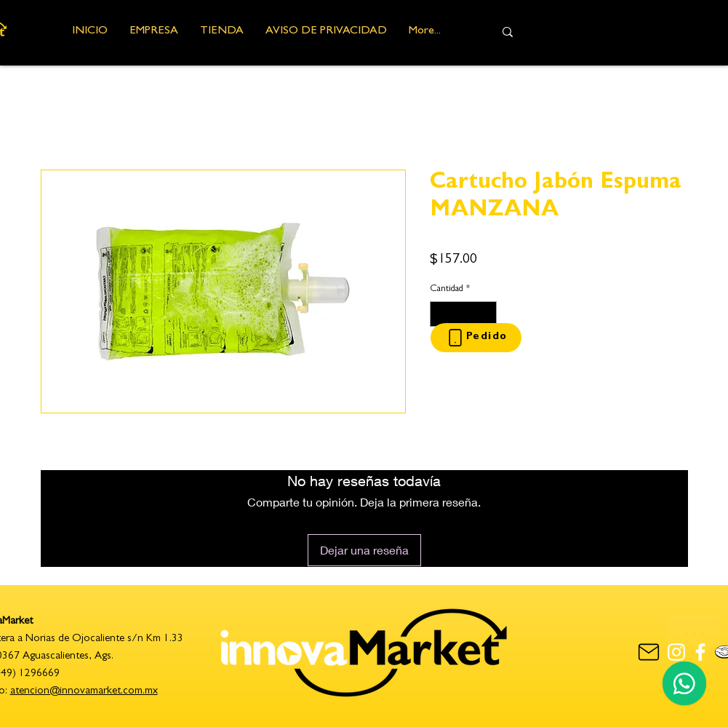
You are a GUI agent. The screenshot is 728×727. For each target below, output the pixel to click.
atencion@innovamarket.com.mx (84, 692)
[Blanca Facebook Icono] (700, 652)
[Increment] (486, 314)
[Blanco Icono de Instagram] (676, 652)
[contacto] (649, 652)
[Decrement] (441, 314)
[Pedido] (476, 338)
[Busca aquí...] (604, 32)
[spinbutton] (463, 314)
